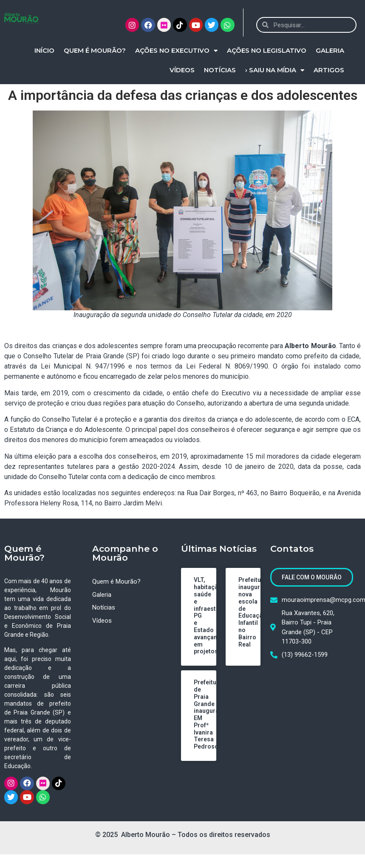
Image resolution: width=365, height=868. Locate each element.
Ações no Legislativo (267, 50)
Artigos (329, 70)
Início (44, 50)
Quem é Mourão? (95, 50)
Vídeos (182, 70)
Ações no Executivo (176, 51)
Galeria (330, 50)
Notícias (220, 70)
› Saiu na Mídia (275, 70)
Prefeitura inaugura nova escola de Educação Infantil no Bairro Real (253, 612)
